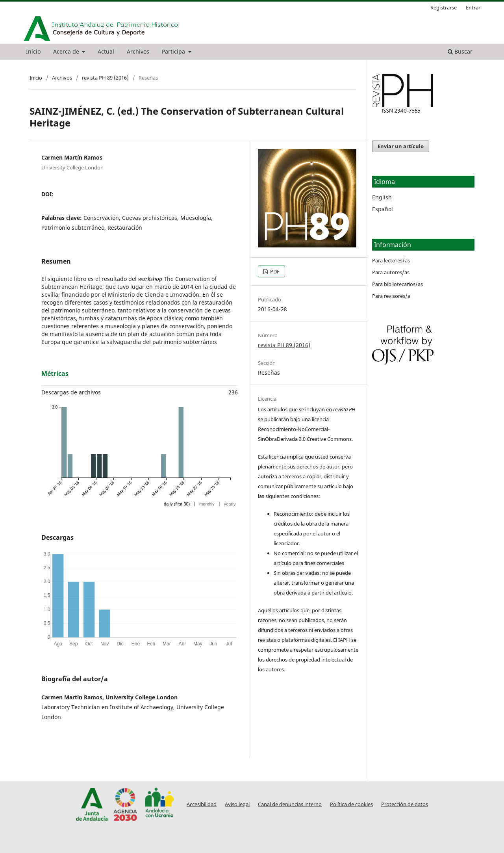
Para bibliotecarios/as (397, 284)
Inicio (33, 51)
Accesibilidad (202, 804)
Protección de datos (405, 804)
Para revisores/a (391, 296)
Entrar (473, 7)
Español (383, 209)
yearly (230, 504)
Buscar (460, 51)
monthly (207, 504)
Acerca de (67, 51)
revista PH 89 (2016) (105, 78)
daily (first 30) (177, 504)
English (382, 197)
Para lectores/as (391, 260)
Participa (174, 51)
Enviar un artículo (401, 146)
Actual (106, 51)
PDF (274, 271)
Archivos (138, 51)
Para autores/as (391, 272)
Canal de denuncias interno (290, 804)
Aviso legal (237, 804)
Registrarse (444, 7)
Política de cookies (351, 804)
